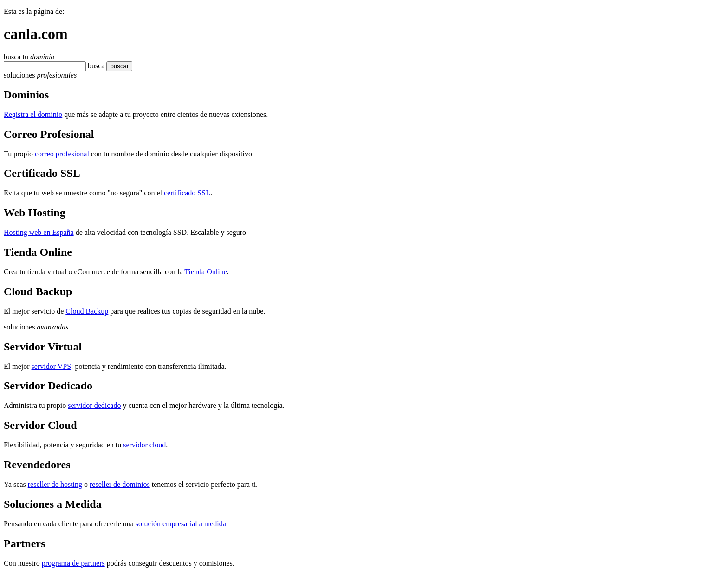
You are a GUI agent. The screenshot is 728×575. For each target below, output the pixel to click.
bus (93, 66)
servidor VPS (52, 366)
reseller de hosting (55, 484)
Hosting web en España (39, 232)
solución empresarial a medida (181, 524)
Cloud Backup (87, 311)
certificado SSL (187, 193)
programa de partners (73, 563)
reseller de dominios (120, 484)
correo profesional (62, 154)
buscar (113, 66)
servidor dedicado (94, 405)
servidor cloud (144, 445)
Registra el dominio (33, 114)
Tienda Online (205, 272)
